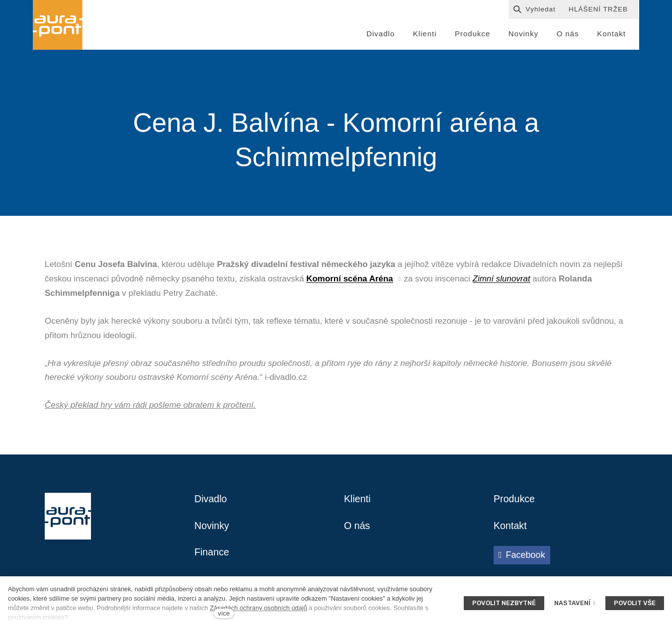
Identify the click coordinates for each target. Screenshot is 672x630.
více (224, 613)
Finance (212, 554)
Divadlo (211, 501)
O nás (357, 528)
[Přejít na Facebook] (522, 557)
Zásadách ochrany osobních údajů (258, 608)
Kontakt (510, 528)
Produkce (515, 501)
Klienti (357, 501)
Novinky (212, 528)
